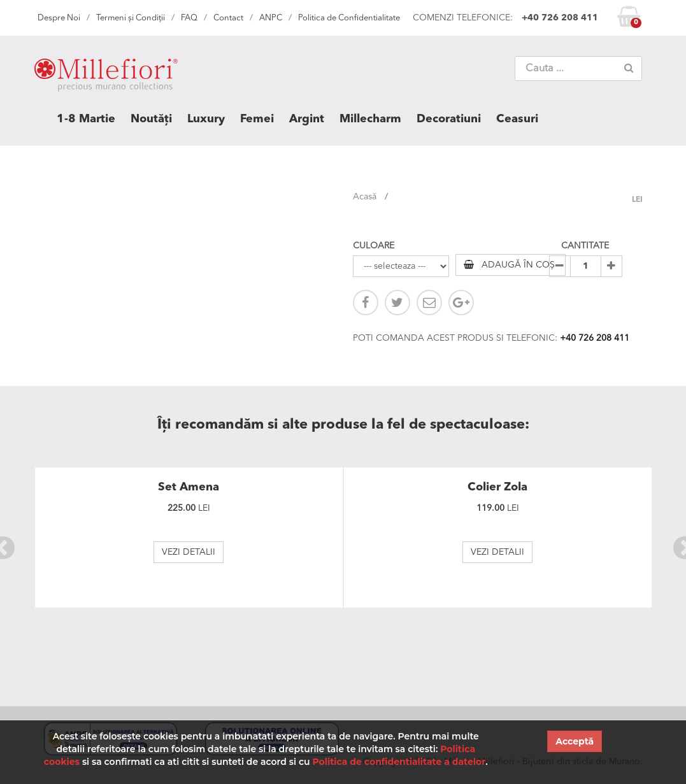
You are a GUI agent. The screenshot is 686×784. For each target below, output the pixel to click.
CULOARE (374, 246)
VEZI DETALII (189, 552)
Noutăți (151, 119)
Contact (228, 18)
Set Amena (189, 487)
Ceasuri (517, 119)
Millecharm (370, 119)
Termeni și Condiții (131, 18)
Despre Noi (59, 18)
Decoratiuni (449, 119)
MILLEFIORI (106, 78)
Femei (257, 119)
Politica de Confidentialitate (349, 18)
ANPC (271, 18)
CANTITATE (585, 246)
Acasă (365, 197)
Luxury (206, 119)
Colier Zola (497, 487)
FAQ (189, 18)
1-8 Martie (86, 119)
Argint (307, 119)
